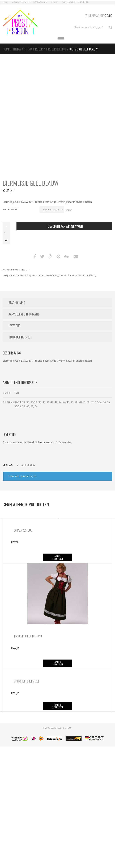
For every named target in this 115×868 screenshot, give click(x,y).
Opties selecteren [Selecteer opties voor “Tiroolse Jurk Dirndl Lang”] (58, 663)
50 (88, 402)
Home (5, 2)
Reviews (8, 465)
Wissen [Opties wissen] (69, 210)
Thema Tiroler (33, 49)
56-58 (18, 406)
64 (36, 406)
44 (60, 402)
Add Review (28, 465)
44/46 (66, 402)
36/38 (34, 402)
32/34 (18, 402)
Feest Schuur (64, 728)
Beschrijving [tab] (17, 303)
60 (28, 406)
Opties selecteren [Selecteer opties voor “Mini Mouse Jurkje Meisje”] (58, 706)
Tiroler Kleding (56, 49)
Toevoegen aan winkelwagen (65, 226)
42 (56, 402)
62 (32, 406)
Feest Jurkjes (38, 275)
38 (40, 402)
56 (108, 402)
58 (24, 406)
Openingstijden (81, 2)
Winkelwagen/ (99, 15)
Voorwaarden (40, 2)
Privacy (55, 2)
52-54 (98, 402)
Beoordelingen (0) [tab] (20, 337)
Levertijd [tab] (14, 326)
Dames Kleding (24, 275)
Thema (17, 49)
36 (28, 402)
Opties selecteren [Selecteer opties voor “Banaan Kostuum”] (58, 557)
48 (76, 402)
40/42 (50, 402)
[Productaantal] (6, 233)
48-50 (82, 402)
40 (44, 402)
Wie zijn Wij (68, 2)
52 (92, 402)
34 (24, 402)
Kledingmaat (11, 209)
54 (104, 402)
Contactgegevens (21, 2)
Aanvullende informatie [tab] (24, 314)
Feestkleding (52, 275)
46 (72, 402)
